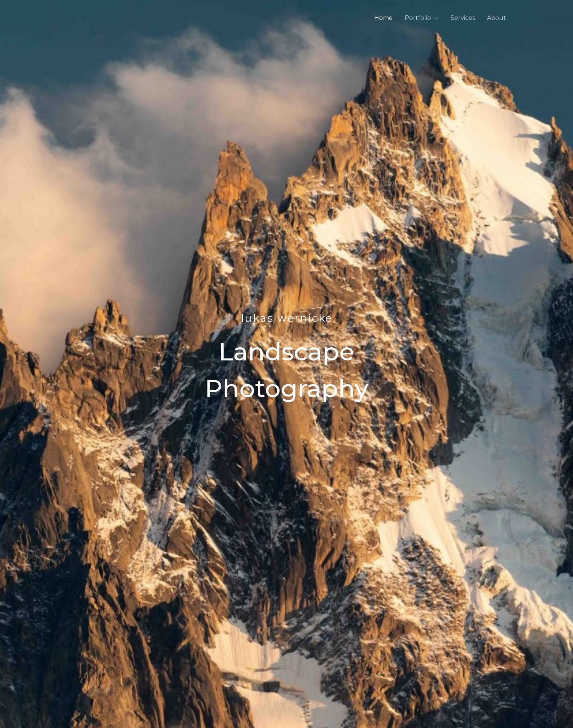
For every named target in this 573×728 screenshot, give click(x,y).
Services (463, 18)
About (497, 18)
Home (383, 18)
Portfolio (418, 18)
